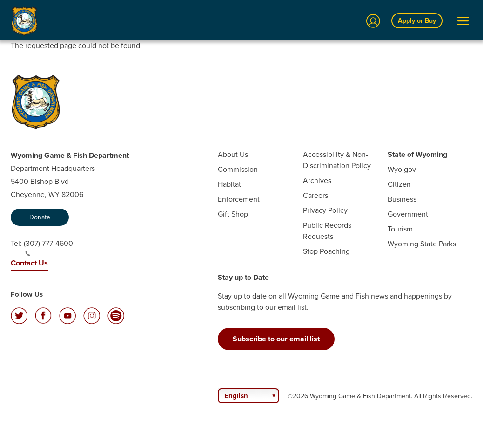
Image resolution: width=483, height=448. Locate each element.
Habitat (229, 184)
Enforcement (239, 199)
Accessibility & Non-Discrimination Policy (337, 160)
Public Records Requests (327, 231)
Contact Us (29, 263)
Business (402, 199)
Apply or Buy (417, 20)
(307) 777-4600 (48, 247)
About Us (233, 154)
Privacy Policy (325, 210)
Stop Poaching (326, 251)
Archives (317, 180)
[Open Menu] (463, 21)
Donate (40, 217)
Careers (315, 195)
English (236, 396)
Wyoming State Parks (422, 244)
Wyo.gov (402, 169)
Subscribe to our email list (276, 339)
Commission (238, 169)
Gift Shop (233, 214)
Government (408, 214)
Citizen (399, 184)
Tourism (400, 229)
